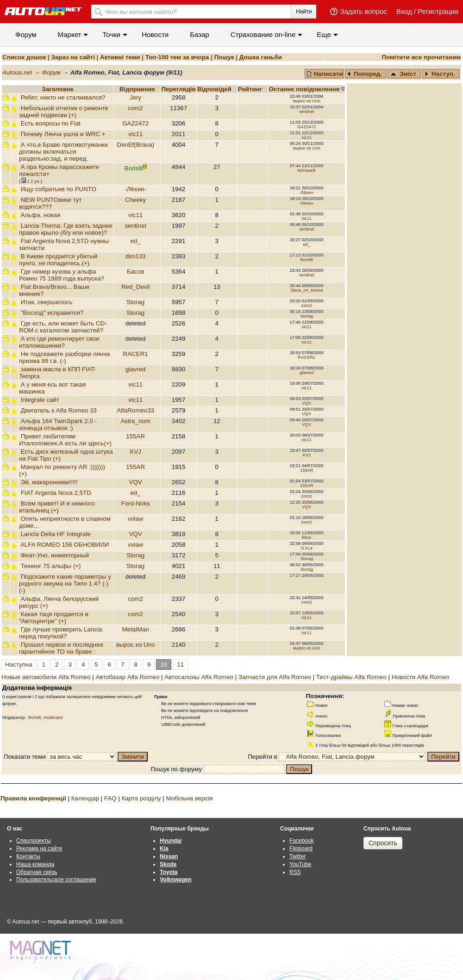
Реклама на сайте (39, 849)
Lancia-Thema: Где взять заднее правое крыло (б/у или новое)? (66, 229)
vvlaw (135, 519)
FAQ (110, 798)
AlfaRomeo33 (135, 410)
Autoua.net (17, 72)
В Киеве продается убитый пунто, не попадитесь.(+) (58, 260)
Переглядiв (178, 89)
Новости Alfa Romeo (421, 677)
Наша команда (35, 864)
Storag (135, 302)
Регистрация (438, 11)
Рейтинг (251, 89)
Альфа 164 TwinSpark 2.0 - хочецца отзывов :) (58, 424)
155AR (135, 436)
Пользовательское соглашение (56, 880)
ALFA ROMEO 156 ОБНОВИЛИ (65, 545)
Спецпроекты (34, 841)
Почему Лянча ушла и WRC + (63, 134)
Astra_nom (135, 421)
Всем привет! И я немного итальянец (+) (57, 507)
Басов (135, 272)
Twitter (297, 856)
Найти (304, 12)
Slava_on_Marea (307, 290)
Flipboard (301, 849)
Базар (200, 34)
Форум (26, 34)
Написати (325, 74)
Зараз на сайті (73, 57)
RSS (295, 872)
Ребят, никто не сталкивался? (63, 97)
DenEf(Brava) (135, 145)
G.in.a (307, 548)
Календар (85, 798)
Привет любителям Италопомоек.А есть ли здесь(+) (65, 440)
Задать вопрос (363, 11)
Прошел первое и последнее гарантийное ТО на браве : (61, 648)
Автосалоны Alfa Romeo (199, 677)
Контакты (28, 856)
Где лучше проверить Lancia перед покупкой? (60, 633)
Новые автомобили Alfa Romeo (46, 677)
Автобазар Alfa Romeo (127, 677)
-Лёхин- (135, 189)
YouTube (300, 864)
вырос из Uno (307, 101)
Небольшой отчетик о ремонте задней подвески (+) (64, 112)
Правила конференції (33, 798)
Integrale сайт (40, 400)
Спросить (383, 843)
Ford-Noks (136, 503)
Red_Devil (136, 287)
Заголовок (58, 89)
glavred (136, 369)
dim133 (136, 256)
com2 (135, 108)
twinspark (307, 170)
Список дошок (24, 57)
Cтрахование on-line (263, 34)
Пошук (224, 57)
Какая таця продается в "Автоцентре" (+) (54, 618)
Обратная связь (37, 872)
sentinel (307, 112)
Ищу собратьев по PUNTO (59, 189)
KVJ (135, 452)
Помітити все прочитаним (421, 57)
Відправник (137, 89)
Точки (111, 34)
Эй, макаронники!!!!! (49, 482)
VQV (307, 403)
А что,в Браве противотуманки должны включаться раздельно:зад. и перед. (63, 152)
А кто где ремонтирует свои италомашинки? (59, 342)
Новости (155, 34)
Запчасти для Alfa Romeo (275, 677)
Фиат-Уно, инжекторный (55, 555)
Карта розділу (141, 798)
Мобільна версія (189, 798)
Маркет (70, 34)
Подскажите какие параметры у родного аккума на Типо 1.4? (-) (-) (65, 584)
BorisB (306, 260)
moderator (53, 718)
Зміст (403, 74)
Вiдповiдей (215, 89)
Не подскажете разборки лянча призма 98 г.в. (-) (65, 357)
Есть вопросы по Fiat (51, 123)
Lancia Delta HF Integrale (56, 534)
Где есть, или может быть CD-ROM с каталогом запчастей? (63, 327)
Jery (135, 97)
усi (37, 181)
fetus (307, 537)
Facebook (302, 841)
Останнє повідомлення (305, 89)
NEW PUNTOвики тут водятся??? (50, 203)
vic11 (135, 134)
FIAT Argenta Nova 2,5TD (56, 493)
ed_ (136, 241)
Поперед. (365, 74)
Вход (404, 11)
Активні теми (120, 57)
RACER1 (136, 354)
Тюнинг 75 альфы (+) (51, 566)
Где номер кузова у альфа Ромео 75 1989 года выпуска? (62, 275)
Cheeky (135, 200)
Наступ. (440, 74)
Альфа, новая (41, 215)
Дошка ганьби (261, 57)
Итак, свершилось (47, 302)
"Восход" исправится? (52, 313)
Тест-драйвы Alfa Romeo (351, 677)
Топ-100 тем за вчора (177, 57)
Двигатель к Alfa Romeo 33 (59, 410)
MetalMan (135, 629)
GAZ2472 (135, 123)
